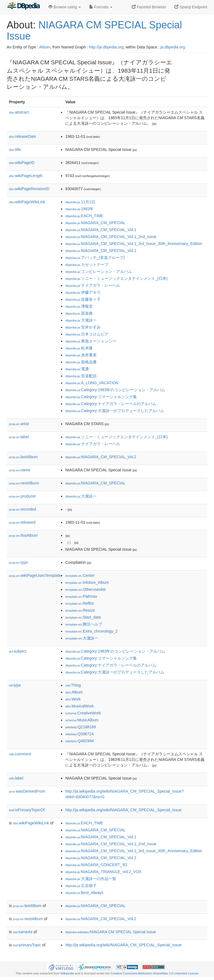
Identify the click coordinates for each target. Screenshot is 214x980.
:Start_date (83, 617)
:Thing (73, 685)
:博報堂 (79, 306)
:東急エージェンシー (91, 341)
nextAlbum (24, 483)
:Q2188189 (81, 727)
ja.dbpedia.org (173, 47)
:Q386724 (79, 734)
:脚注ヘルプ (84, 624)
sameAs (23, 932)
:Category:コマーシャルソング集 (101, 397)
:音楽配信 (81, 376)
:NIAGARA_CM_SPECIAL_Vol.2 (101, 251)
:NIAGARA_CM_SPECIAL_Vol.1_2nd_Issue (111, 237)
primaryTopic (27, 945)
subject (18, 651)
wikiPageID (22, 163)
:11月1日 (80, 202)
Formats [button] (101, 7)
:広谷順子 (81, 886)
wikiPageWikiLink (27, 202)
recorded (22, 509)
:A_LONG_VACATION (92, 383)
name (20, 470)
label (19, 437)
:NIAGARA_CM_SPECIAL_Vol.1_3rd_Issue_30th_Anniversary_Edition (134, 244)
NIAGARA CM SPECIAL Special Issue (94, 30)
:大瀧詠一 (81, 320)
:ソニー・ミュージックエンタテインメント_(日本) (116, 278)
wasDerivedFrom (27, 791)
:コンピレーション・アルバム (98, 271)
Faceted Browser (149, 7)
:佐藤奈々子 (83, 299)
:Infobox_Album (87, 582)
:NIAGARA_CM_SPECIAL (95, 223)
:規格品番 (81, 362)
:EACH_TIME (84, 216)
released (22, 522)
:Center (80, 575)
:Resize (80, 610)
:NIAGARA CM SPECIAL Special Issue (110, 932)
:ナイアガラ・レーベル (93, 285)
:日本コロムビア (87, 334)
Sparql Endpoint (191, 7)
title (15, 150)
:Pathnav (81, 596)
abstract (19, 112)
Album (45, 47)
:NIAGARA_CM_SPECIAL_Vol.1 (101, 230)
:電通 (77, 369)
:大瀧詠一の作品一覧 (91, 879)
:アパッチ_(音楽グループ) (95, 258)
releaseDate (22, 136)
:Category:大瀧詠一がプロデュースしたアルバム (115, 411)
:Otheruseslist (85, 589)
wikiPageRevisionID (29, 189)
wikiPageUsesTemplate (35, 575)
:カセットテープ (87, 264)
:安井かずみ (83, 327)
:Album (74, 692)
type (18, 562)
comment (20, 754)
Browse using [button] (65, 7)
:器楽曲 (79, 313)
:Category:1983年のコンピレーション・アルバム (115, 390)
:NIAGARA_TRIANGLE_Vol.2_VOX (103, 872)
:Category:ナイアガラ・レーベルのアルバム (111, 404)
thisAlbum (23, 535)
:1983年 (79, 209)
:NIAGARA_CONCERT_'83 (96, 865)
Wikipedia (67, 973)
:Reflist (79, 603)
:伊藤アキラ (83, 292)
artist (19, 424)
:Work (73, 699)
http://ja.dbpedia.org (106, 47)
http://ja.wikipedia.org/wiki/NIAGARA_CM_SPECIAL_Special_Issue (123, 810)
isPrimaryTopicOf (27, 810)
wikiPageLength (26, 176)
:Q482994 (79, 741)
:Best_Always (84, 893)
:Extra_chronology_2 (91, 631)
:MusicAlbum (82, 720)
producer (22, 496)
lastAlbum (23, 457)
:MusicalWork (79, 706)
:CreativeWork (83, 713)
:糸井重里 (81, 355)
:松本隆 (79, 348)
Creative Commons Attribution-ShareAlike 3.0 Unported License (154, 973)
